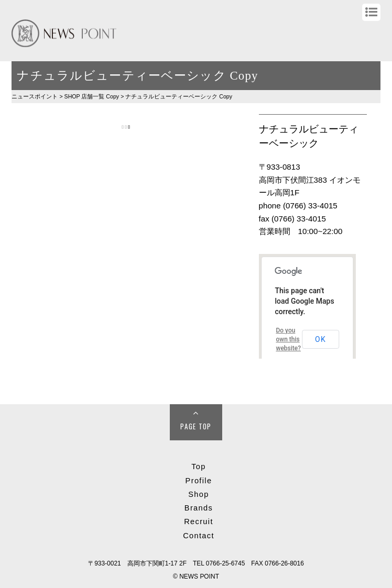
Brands (199, 508)
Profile (199, 481)
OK (320, 339)
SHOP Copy (92, 96)
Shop (198, 494)
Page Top (196, 426)
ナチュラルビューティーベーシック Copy (179, 96)
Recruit (199, 522)
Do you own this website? (288, 339)
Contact (199, 536)
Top (199, 467)
